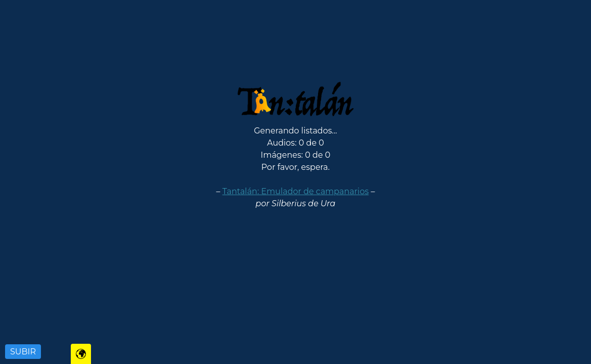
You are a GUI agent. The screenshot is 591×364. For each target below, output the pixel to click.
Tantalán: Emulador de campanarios (295, 191)
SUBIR (23, 352)
